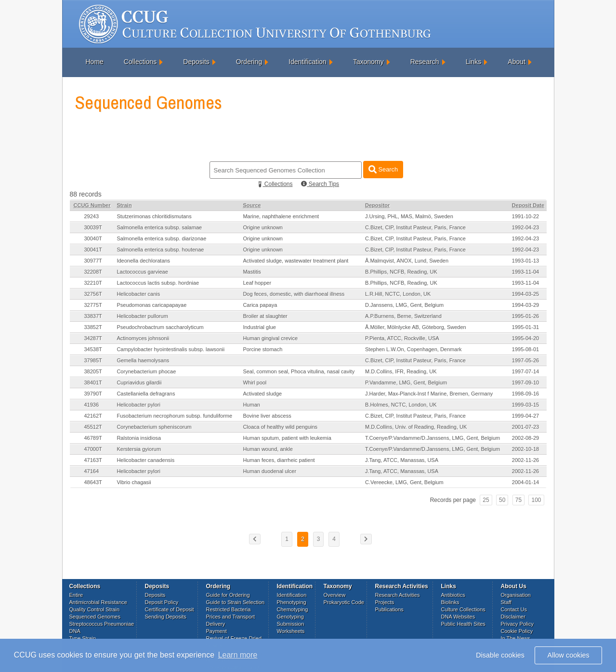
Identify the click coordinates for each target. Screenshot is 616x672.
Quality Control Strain (95, 609)
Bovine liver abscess (267, 416)
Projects (385, 602)
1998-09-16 (525, 394)
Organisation (516, 595)
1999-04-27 (525, 416)
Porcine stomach (262, 349)
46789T (93, 438)
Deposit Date (528, 205)
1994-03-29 (525, 305)
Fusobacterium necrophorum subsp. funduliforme (174, 416)
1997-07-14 (525, 371)
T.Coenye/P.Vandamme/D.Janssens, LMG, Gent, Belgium (433, 438)
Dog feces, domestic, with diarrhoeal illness (294, 294)
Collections (140, 62)
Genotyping (290, 617)
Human (251, 405)
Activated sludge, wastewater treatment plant (295, 261)
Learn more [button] (238, 655)
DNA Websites (458, 617)
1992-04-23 (525, 227)
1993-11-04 (525, 272)
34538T (93, 349)
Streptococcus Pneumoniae (102, 624)
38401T (93, 382)
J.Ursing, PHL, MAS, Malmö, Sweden (409, 216)
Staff (506, 602)
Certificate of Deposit (170, 609)
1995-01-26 (525, 316)
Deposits (196, 62)
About (517, 62)
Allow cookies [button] (569, 655)
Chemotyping (293, 609)
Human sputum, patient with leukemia (287, 438)
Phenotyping (292, 602)
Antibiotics (453, 595)
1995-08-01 (525, 349)
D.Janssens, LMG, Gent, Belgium (404, 305)
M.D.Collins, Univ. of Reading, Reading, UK (416, 427)
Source (252, 205)
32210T (93, 283)
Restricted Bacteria (229, 609)
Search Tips (320, 184)
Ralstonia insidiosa (139, 438)
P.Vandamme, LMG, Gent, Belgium (406, 382)
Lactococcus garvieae (142, 272)
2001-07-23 (525, 427)
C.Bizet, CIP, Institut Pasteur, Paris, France (415, 227)
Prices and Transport (231, 617)
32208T (93, 272)
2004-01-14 (525, 482)
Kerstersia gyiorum (139, 449)
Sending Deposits (166, 617)
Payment (216, 631)
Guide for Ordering (228, 595)
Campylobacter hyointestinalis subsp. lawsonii (170, 349)
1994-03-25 (525, 294)
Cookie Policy (517, 631)
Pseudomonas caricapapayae (151, 305)
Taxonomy (368, 62)
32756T (93, 294)
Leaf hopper (257, 283)
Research (425, 62)
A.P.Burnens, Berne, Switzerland (403, 316)
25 (486, 500)
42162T (93, 416)
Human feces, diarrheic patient (279, 460)
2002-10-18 (525, 449)
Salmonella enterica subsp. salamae (159, 227)
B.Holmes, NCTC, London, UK (401, 405)
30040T (93, 238)
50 (502, 500)
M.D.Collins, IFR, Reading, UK (401, 371)
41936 (92, 405)
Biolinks (450, 602)
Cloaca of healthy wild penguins (280, 427)
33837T (93, 316)
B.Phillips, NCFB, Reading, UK (401, 272)
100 (536, 500)
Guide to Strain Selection (236, 602)
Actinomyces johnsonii (143, 338)
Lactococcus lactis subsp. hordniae (158, 283)
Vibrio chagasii (134, 482)
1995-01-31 (525, 327)
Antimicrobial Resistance (98, 602)
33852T (93, 327)
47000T (93, 449)
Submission (291, 624)
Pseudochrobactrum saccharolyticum (160, 327)
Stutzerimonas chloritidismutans (154, 216)
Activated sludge (262, 394)
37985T (93, 360)
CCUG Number (92, 205)
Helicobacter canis (138, 294)
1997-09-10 (525, 382)
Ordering (249, 62)
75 (518, 500)
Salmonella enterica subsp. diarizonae (161, 238)
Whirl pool (255, 382)
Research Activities (398, 595)
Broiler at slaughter (265, 316)
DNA (75, 631)
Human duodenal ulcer (269, 471)
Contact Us (514, 609)
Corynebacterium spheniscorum (154, 427)
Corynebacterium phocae (146, 371)
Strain (124, 205)
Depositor (377, 205)
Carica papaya (260, 305)
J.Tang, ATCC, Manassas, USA (402, 460)
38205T (93, 371)
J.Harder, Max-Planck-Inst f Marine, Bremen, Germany (429, 394)
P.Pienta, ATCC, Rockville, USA (402, 338)
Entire (76, 595)
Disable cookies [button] (500, 655)
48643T (93, 482)
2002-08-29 (525, 438)
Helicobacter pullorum (142, 316)
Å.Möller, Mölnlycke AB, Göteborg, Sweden (416, 327)
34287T (93, 338)
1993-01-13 (525, 261)
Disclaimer (513, 617)
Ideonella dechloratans (143, 261)
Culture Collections (463, 609)
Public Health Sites (463, 624)
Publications (389, 609)
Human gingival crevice (270, 338)
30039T (93, 227)
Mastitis (252, 272)
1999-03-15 (525, 405)
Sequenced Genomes (95, 617)
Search (383, 169)
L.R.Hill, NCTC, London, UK (398, 294)
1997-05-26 (525, 360)
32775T (93, 305)
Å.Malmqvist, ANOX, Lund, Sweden (407, 261)
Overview (335, 595)
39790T (93, 394)
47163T (93, 460)
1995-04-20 (525, 338)
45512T (93, 427)
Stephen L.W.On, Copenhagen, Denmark (413, 349)
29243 (92, 216)
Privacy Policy (517, 624)
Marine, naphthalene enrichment (281, 216)
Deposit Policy (162, 602)
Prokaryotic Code (344, 602)
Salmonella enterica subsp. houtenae (160, 250)
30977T (93, 261)
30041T (93, 250)
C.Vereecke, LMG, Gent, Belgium (404, 482)
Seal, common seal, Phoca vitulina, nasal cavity (299, 371)
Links (474, 62)
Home (95, 62)
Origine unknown (263, 227)
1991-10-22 (525, 216)
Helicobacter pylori (138, 405)
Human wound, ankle (268, 449)
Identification (308, 62)
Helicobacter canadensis (145, 460)
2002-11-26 (525, 460)
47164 (92, 471)
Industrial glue (259, 327)
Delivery (216, 624)
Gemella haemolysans (143, 360)
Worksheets (291, 631)
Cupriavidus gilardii (139, 382)
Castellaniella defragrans (146, 394)
